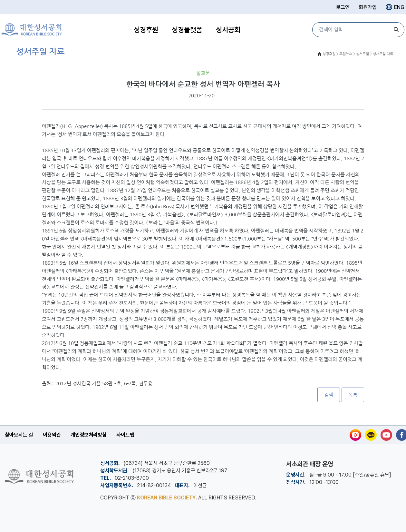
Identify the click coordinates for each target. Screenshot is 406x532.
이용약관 (52, 435)
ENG (395, 7)
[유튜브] (386, 435)
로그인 (343, 7)
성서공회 (228, 30)
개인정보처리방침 (89, 435)
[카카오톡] (371, 435)
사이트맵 (125, 435)
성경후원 (146, 30)
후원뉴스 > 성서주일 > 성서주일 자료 (366, 54)
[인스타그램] (355, 435)
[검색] (396, 30)
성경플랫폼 (187, 30)
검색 (329, 395)
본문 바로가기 (0, 0)
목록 (353, 395)
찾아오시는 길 (19, 435)
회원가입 (368, 7)
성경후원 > (330, 54)
